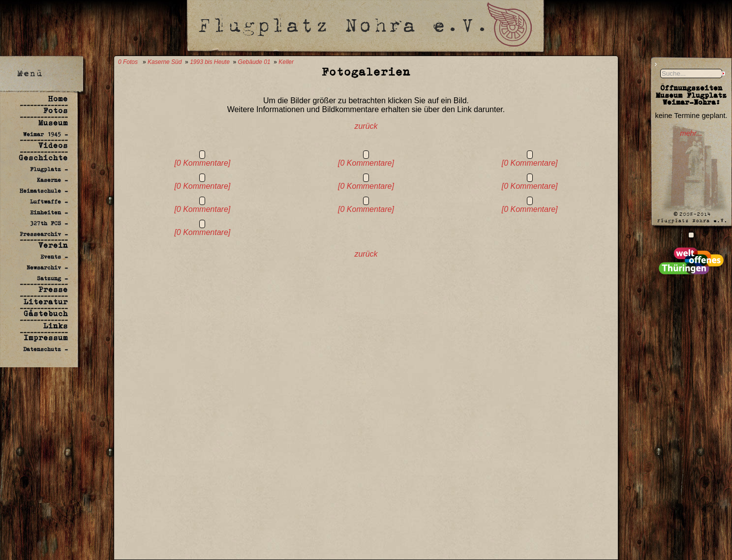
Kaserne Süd (165, 62)
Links (56, 326)
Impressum (46, 338)
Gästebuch (46, 313)
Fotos (56, 110)
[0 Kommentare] (202, 163)
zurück (366, 126)
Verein (53, 245)
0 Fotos (128, 62)
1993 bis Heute (210, 62)
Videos (53, 145)
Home (58, 99)
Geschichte (43, 158)
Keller (286, 62)
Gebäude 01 (254, 62)
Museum (53, 123)
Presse (53, 289)
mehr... (691, 133)
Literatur (46, 302)
